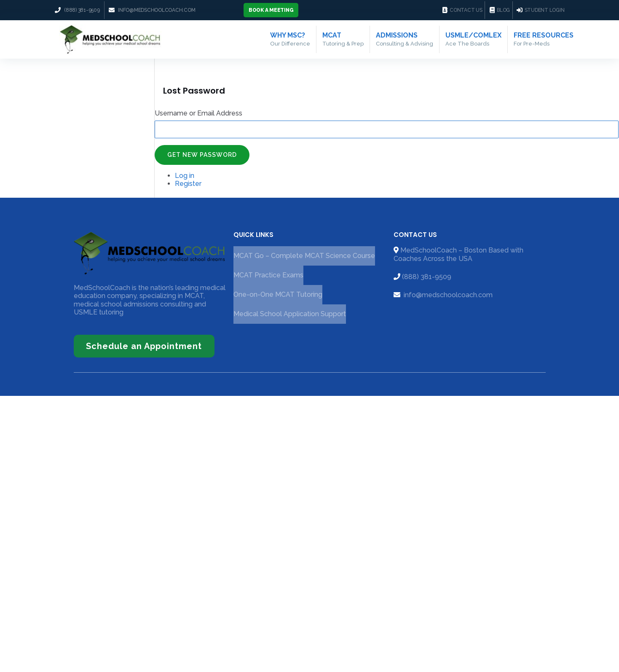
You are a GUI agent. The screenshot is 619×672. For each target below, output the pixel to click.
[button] (271, 10)
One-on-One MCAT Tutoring (278, 295)
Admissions (405, 39)
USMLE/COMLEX (473, 39)
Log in (185, 176)
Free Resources (544, 39)
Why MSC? (290, 39)
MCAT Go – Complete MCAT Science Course (304, 256)
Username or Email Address (198, 113)
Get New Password (202, 155)
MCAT (343, 39)
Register (188, 184)
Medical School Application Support (290, 314)
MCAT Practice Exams (268, 276)
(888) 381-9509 (427, 277)
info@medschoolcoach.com (447, 295)
